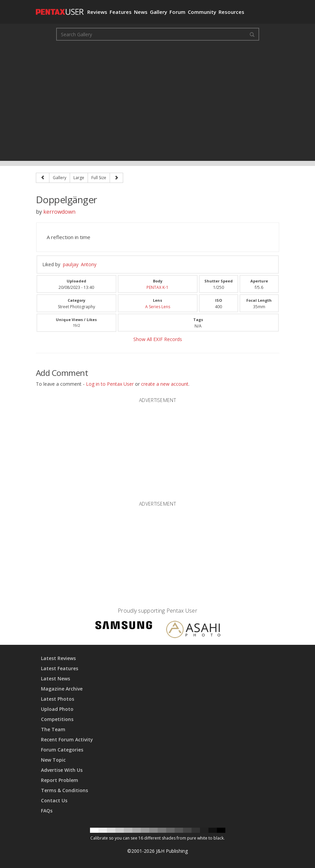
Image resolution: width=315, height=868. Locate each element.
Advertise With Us (62, 770)
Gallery (159, 12)
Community (202, 12)
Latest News (55, 679)
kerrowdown (59, 212)
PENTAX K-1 (157, 287)
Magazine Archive (62, 689)
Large (79, 178)
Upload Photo (57, 709)
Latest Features (60, 668)
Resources (231, 12)
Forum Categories (62, 750)
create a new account (165, 384)
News (141, 12)
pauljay (71, 264)
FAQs (47, 811)
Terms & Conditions (64, 790)
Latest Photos (58, 699)
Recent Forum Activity (67, 739)
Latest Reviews (58, 658)
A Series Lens (158, 307)
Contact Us (54, 800)
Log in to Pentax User (110, 384)
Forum (177, 12)
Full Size (99, 178)
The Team (53, 729)
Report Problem (60, 780)
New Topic (53, 760)
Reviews (97, 12)
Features (121, 12)
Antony (89, 264)
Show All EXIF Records (158, 339)
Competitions (57, 719)
